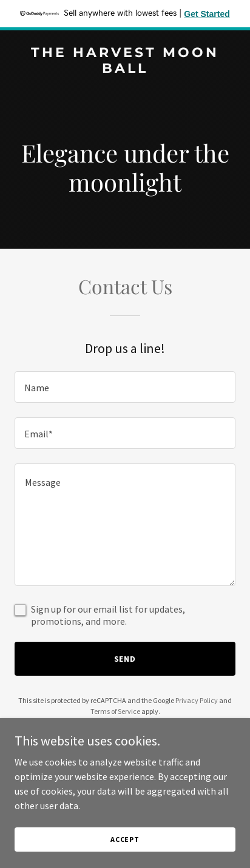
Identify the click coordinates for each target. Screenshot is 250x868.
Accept (125, 839)
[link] (125, 69)
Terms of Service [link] (115, 711)
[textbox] (125, 387)
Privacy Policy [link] (197, 700)
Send (125, 659)
